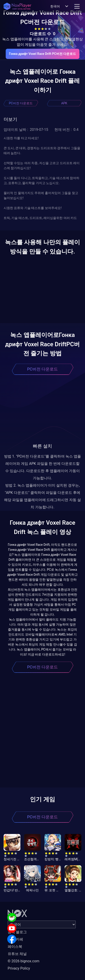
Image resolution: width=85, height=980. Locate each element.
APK (64, 103)
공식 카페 (15, 939)
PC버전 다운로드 (21, 103)
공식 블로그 (17, 932)
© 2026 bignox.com (24, 961)
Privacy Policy (19, 968)
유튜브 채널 (17, 954)
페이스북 (15, 947)
